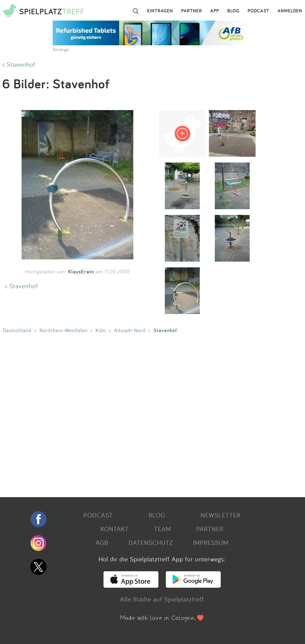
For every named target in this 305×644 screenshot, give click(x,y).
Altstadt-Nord (130, 330)
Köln (101, 330)
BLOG (233, 11)
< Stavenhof (19, 64)
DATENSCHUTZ (151, 542)
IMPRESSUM (211, 542)
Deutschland (17, 330)
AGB (102, 542)
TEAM (163, 529)
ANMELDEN (290, 11)
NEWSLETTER (221, 515)
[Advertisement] (150, 414)
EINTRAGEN (160, 11)
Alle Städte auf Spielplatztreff (162, 599)
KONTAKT (115, 529)
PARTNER (192, 11)
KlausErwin (81, 271)
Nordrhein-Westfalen (64, 330)
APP (215, 11)
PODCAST (258, 11)
